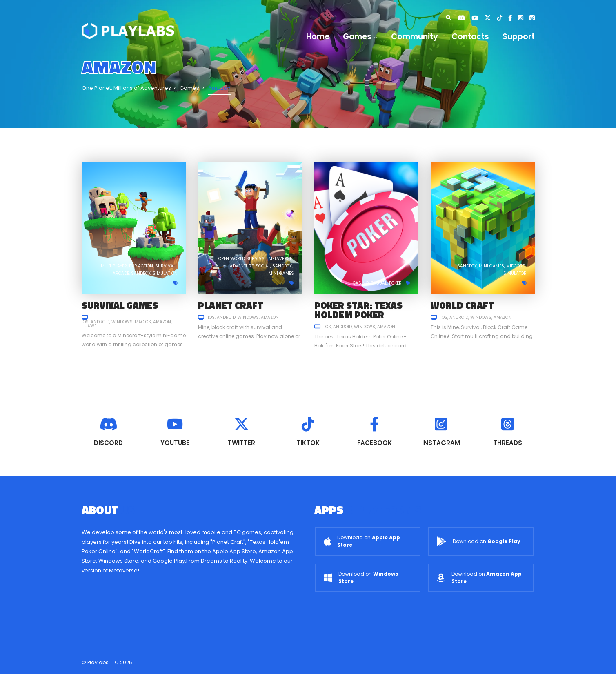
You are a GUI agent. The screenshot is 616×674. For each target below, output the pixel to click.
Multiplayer (114, 266)
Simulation (165, 273)
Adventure (242, 266)
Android (100, 322)
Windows (122, 322)
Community (415, 37)
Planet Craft (231, 305)
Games (360, 37)
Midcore (515, 266)
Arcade (121, 273)
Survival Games (120, 305)
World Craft (462, 305)
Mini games (281, 273)
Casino (361, 283)
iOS (85, 322)
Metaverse (280, 259)
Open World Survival (242, 259)
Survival (165, 266)
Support (519, 37)
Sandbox (141, 273)
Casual (379, 283)
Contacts (470, 37)
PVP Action (141, 266)
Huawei (90, 326)
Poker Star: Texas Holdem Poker (358, 310)
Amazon (162, 322)
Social (263, 266)
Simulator (515, 273)
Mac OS (143, 322)
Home (318, 37)
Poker (395, 283)
